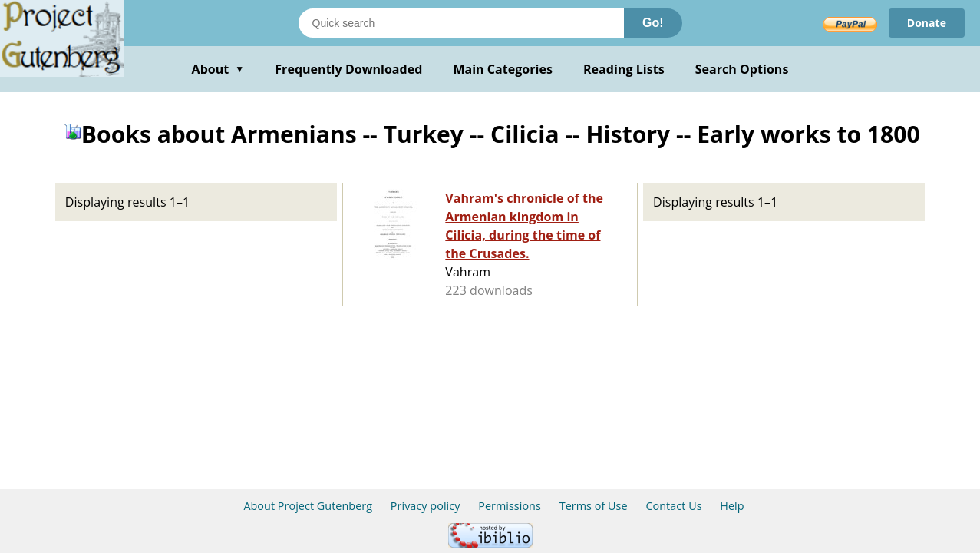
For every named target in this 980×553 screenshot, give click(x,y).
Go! (653, 23)
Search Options (742, 69)
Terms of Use (594, 506)
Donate (927, 23)
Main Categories (503, 69)
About (218, 69)
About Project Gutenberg (308, 506)
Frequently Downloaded (348, 69)
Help (732, 506)
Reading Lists (624, 69)
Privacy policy (426, 506)
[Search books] (461, 23)
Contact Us (673, 506)
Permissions (510, 506)
